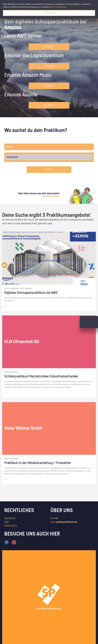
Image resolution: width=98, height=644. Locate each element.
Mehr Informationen (59, 7)
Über (64, 522)
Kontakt (54, 518)
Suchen (49, 169)
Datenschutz (11, 526)
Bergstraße (49, 157)
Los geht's (49, 47)
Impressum (10, 518)
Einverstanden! (49, 13)
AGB (6, 522)
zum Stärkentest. (51, 196)
